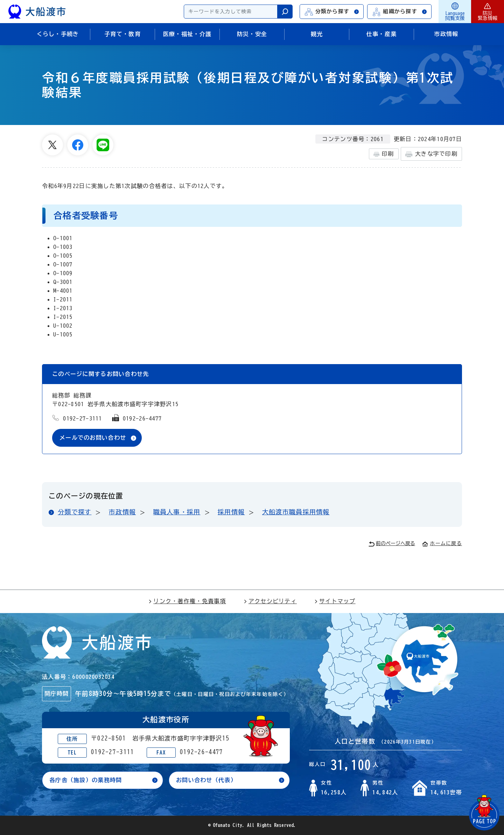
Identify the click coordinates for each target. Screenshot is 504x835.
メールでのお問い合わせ (93, 438)
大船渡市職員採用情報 (296, 512)
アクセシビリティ (270, 601)
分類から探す (332, 12)
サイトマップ (335, 601)
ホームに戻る (442, 543)
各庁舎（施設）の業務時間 (86, 780)
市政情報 (122, 512)
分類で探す (75, 512)
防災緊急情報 (488, 12)
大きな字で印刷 (431, 154)
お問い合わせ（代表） (206, 780)
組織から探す (400, 12)
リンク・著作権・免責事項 (187, 601)
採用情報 (231, 512)
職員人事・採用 (177, 512)
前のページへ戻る (392, 544)
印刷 (384, 154)
